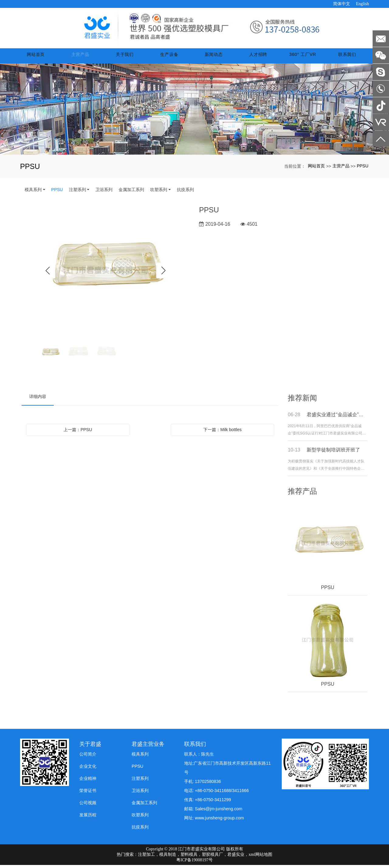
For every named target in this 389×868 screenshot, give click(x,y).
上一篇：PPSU (78, 433)
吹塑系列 (159, 193)
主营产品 (85, 57)
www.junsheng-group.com (219, 821)
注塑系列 (77, 193)
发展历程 (88, 818)
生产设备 (173, 57)
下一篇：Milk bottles (222, 433)
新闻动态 (216, 57)
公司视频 (88, 806)
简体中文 (342, 4)
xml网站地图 (260, 858)
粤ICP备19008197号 (194, 863)
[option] (106, 274)
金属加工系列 (131, 193)
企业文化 (88, 769)
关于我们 (129, 57)
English (362, 4)
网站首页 (42, 57)
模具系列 (33, 193)
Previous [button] (48, 274)
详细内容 (38, 400)
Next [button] (164, 274)
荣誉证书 (88, 794)
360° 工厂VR (303, 57)
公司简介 (88, 757)
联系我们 (347, 57)
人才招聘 (260, 57)
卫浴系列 (104, 193)
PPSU (363, 169)
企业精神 (88, 781)
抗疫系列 (185, 193)
